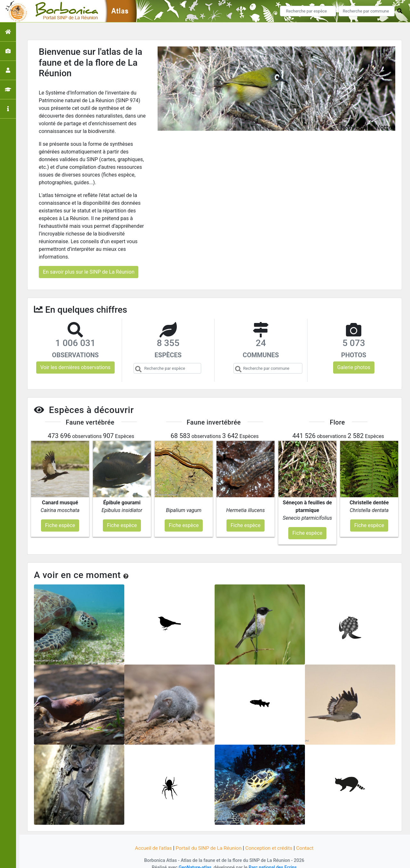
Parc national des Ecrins (273, 859)
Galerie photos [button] (354, 367)
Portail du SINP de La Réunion (208, 840)
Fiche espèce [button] (60, 517)
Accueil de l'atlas (151, 840)
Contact (307, 840)
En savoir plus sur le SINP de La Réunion (89, 272)
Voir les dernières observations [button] (75, 367)
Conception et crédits (270, 840)
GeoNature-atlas (194, 859)
